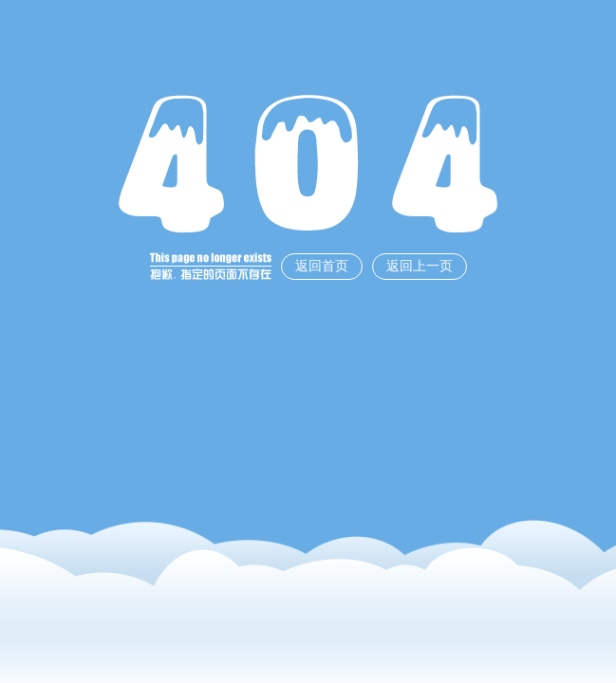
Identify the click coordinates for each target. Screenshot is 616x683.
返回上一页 (420, 266)
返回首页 (322, 266)
